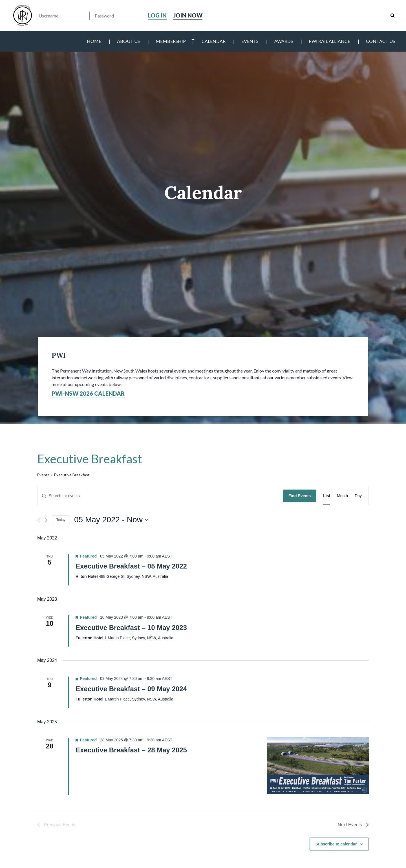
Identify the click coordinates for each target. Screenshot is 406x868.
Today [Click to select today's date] (61, 520)
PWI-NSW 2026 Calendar (88, 393)
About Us (128, 41)
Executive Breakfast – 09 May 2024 (131, 689)
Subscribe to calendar (336, 844)
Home (94, 41)
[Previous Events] (39, 520)
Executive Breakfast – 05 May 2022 (131, 566)
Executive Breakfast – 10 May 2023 (131, 628)
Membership (171, 41)
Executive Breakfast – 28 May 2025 (131, 750)
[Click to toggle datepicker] (111, 520)
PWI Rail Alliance (329, 41)
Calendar (214, 41)
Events (250, 41)
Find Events (300, 496)
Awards (284, 41)
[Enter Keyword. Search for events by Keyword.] (160, 496)
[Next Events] (46, 520)
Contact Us (380, 41)
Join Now (188, 15)
